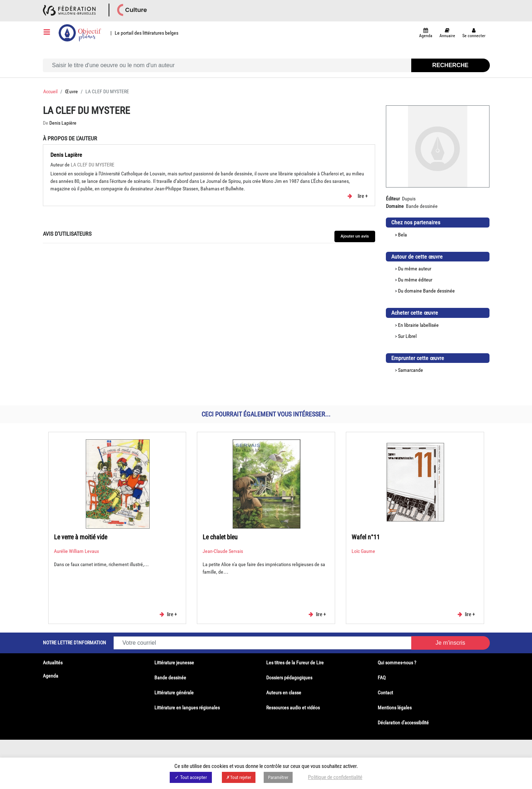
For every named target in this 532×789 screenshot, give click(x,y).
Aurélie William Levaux (76, 551)
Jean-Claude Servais (223, 551)
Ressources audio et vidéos (293, 708)
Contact (385, 693)
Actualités (53, 663)
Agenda (51, 676)
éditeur (425, 280)
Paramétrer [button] (278, 777)
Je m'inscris (450, 643)
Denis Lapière (63, 123)
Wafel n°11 (366, 537)
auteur (425, 269)
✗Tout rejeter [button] (239, 777)
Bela (402, 235)
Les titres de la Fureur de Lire (295, 663)
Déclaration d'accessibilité (403, 723)
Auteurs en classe (284, 693)
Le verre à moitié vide (81, 537)
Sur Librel (407, 336)
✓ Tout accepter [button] (191, 777)
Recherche (450, 65)
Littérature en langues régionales (187, 708)
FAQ (382, 678)
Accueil (50, 91)
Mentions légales (395, 708)
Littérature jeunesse (174, 663)
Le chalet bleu (220, 537)
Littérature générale (174, 693)
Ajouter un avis (355, 236)
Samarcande (411, 370)
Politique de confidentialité (335, 777)
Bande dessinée (439, 291)
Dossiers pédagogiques (289, 678)
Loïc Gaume (363, 551)
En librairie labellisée (418, 325)
